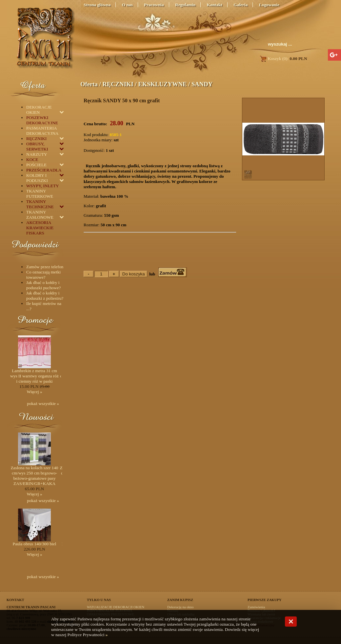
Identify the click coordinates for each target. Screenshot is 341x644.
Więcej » (34, 392)
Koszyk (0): (283, 59)
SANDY (202, 84)
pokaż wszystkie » (43, 403)
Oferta (89, 84)
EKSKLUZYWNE (162, 84)
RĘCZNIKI (118, 84)
